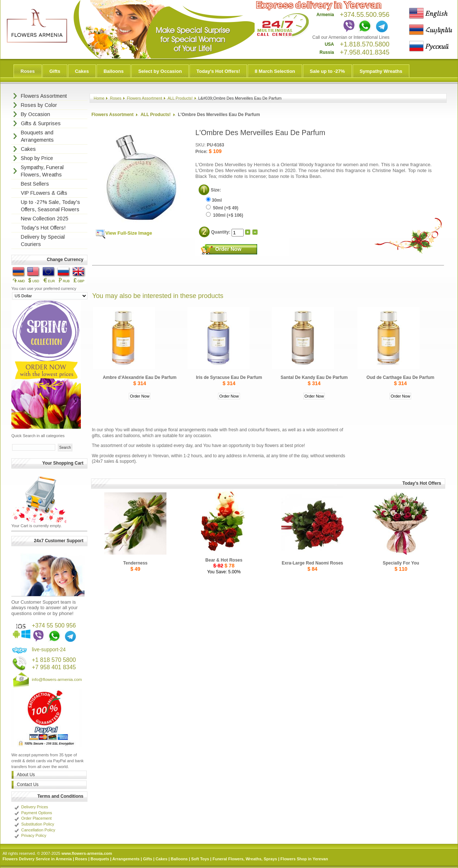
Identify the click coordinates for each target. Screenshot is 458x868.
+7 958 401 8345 (54, 667)
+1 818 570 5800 (54, 660)
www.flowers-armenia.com (87, 853)
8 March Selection (275, 71)
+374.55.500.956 (365, 15)
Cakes (82, 71)
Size (215, 190)
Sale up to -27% (327, 71)
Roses (28, 71)
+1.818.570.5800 (365, 44)
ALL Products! (180, 98)
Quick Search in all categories (38, 436)
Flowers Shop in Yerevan (304, 859)
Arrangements (126, 859)
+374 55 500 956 (54, 625)
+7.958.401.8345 (365, 52)
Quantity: (221, 232)
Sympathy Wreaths (381, 71)
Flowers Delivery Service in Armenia (37, 859)
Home (99, 98)
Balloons (114, 71)
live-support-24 (49, 649)
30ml (214, 200)
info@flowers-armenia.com (57, 679)
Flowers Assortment (145, 98)
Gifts (55, 71)
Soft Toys (200, 859)
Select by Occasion (160, 71)
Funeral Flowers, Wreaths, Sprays (245, 859)
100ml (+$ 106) (225, 215)
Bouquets (100, 859)
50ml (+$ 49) (222, 208)
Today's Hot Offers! (218, 71)
